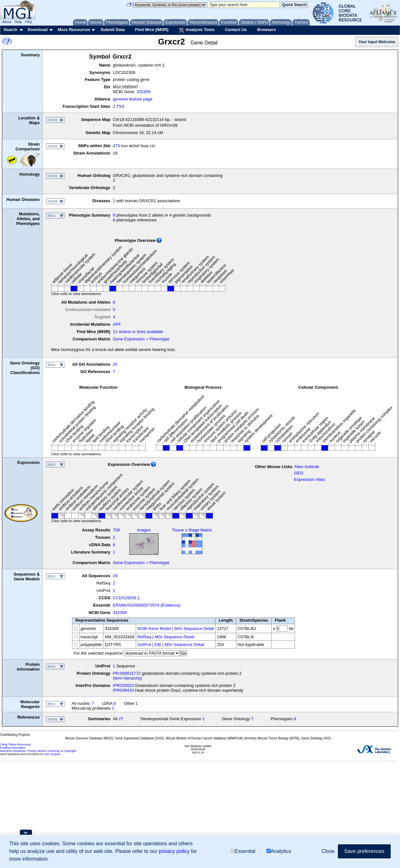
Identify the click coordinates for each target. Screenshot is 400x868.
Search (10, 30)
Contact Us (236, 30)
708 (116, 530)
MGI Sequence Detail (194, 629)
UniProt (144, 645)
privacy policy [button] (174, 851)
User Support (52, 754)
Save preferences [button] (364, 851)
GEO (299, 473)
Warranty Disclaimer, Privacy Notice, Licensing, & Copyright (38, 751)
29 (115, 576)
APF (117, 324)
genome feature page (133, 99)
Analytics (279, 851)
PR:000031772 (127, 673)
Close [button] (328, 851)
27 (121, 719)
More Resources (74, 30)
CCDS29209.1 (126, 598)
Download (37, 30)
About (7, 22)
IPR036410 (123, 690)
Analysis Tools (197, 30)
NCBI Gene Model (154, 629)
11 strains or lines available (138, 332)
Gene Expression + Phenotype (141, 339)
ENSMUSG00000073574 (136, 605)
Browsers (267, 30)
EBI (158, 645)
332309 (143, 92)
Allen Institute (306, 467)
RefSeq (144, 637)
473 (116, 146)
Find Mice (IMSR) (152, 30)
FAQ (29, 22)
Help (18, 22)
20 (115, 364)
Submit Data (113, 30)
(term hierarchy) (127, 678)
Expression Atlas (309, 479)
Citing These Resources (15, 745)
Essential (243, 851)
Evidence (171, 605)
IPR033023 (123, 685)
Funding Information (13, 748)
